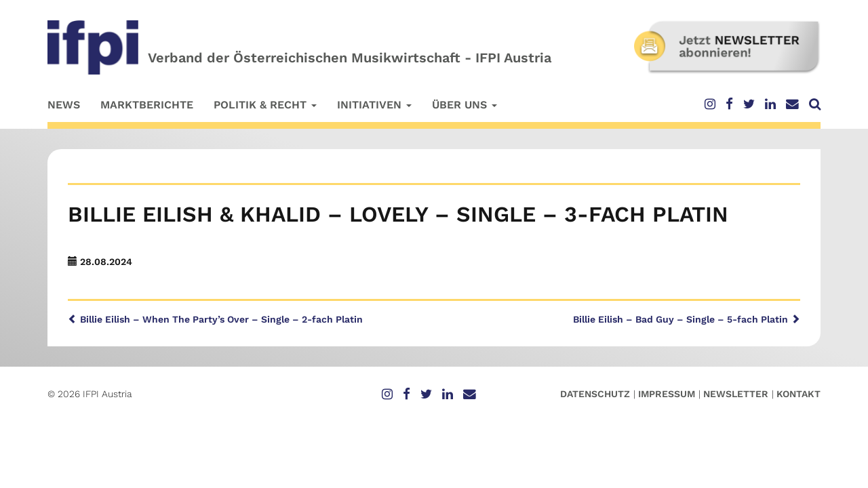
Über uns (465, 105)
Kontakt (798, 394)
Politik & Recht (265, 105)
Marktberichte (147, 105)
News (64, 105)
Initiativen (374, 105)
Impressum (667, 394)
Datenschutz (595, 394)
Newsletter (736, 394)
